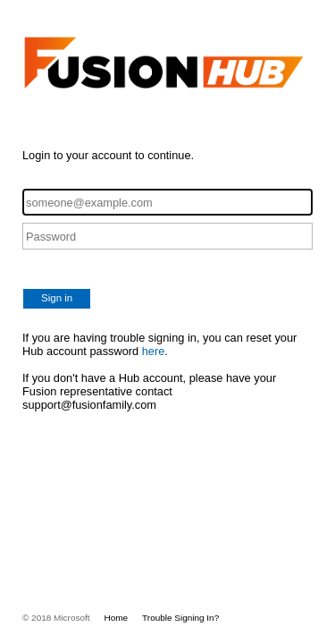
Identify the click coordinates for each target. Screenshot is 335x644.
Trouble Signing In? (180, 618)
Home (117, 618)
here (154, 351)
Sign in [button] (57, 298)
